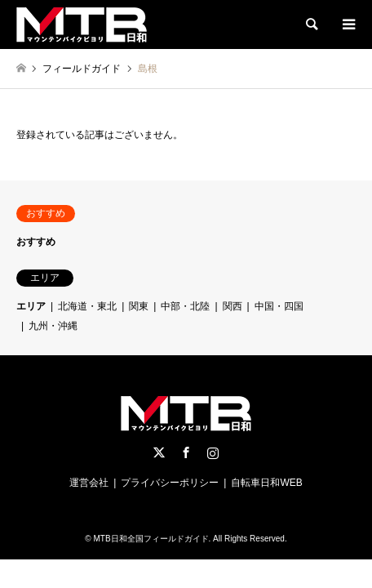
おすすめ (36, 242)
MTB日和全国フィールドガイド (151, 539)
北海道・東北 (87, 306)
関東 (139, 306)
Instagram (213, 452)
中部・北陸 (185, 306)
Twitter (159, 452)
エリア (31, 306)
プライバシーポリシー (170, 483)
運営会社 (89, 483)
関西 (232, 306)
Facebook (186, 452)
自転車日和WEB (266, 483)
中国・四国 (279, 306)
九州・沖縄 (53, 326)
